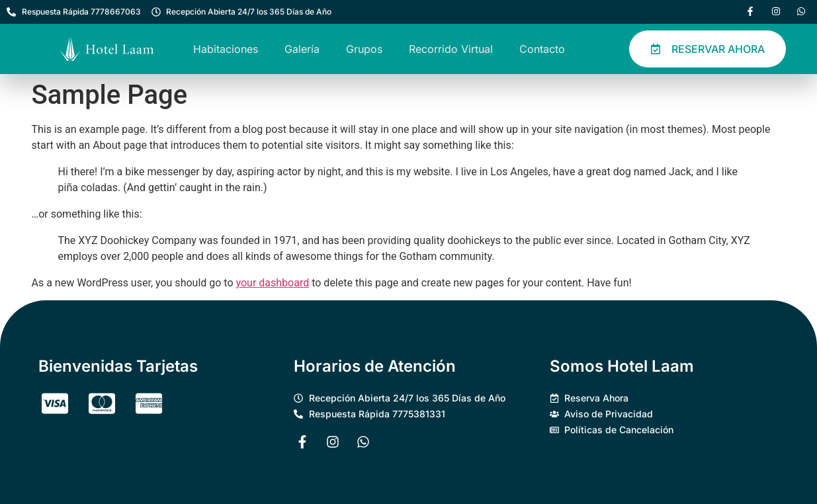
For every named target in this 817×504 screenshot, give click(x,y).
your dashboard (273, 283)
